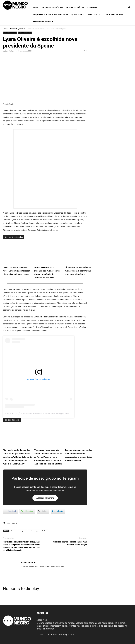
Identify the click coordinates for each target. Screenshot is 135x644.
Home (36, 7)
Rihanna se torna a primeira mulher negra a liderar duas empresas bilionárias (79, 259)
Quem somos (78, 14)
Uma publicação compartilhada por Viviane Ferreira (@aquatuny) (39, 414)
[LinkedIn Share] (58, 511)
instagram (23, 531)
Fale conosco (95, 14)
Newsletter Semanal (43, 21)
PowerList (93, 7)
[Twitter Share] (43, 511)
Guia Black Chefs (114, 14)
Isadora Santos (8, 51)
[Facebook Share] (11, 511)
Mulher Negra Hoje (18, 29)
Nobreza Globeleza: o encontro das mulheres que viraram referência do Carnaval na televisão (48, 260)
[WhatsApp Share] (27, 511)
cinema (13, 531)
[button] (129, 7)
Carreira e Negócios (52, 7)
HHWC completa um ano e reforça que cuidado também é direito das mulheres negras (17, 259)
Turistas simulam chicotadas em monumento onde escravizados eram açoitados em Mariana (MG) (79, 443)
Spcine (44, 531)
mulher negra (34, 531)
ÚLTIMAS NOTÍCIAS (75, 7)
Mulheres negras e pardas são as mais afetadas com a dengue (70, 543)
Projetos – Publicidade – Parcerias (50, 14)
